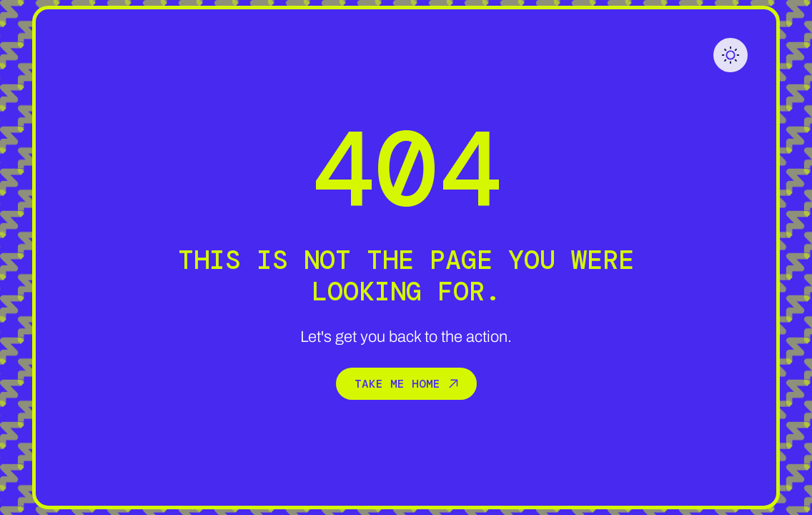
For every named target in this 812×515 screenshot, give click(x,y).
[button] (731, 55)
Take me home (406, 384)
